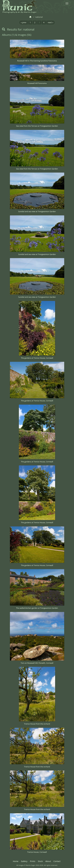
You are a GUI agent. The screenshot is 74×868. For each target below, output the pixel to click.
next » (51, 22)
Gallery (24, 861)
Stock (40, 861)
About (48, 861)
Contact (57, 861)
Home (16, 861)
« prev (24, 22)
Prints (33, 861)
